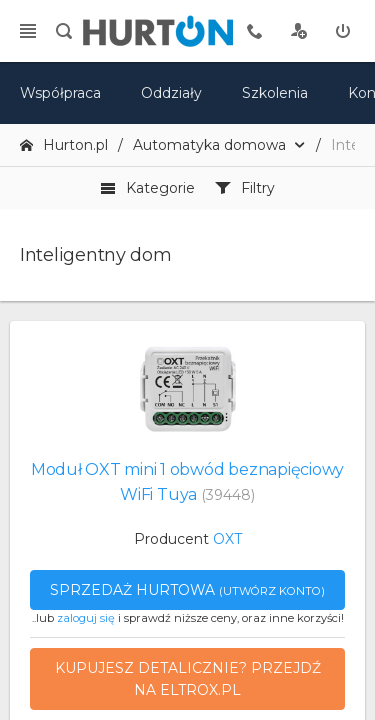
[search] (64, 31)
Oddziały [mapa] (171, 93)
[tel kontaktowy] (255, 31)
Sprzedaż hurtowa (187, 590)
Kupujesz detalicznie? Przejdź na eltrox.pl (188, 679)
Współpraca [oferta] (60, 93)
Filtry (245, 188)
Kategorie (147, 188)
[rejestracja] (299, 31)
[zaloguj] (343, 31)
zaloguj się (86, 618)
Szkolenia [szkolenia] (275, 93)
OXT (227, 539)
